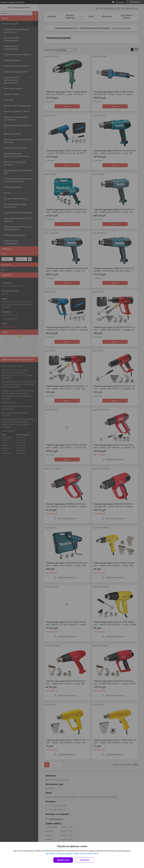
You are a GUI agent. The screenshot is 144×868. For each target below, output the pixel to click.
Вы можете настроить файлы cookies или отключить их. (71, 854)
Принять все (63, 860)
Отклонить (85, 860)
